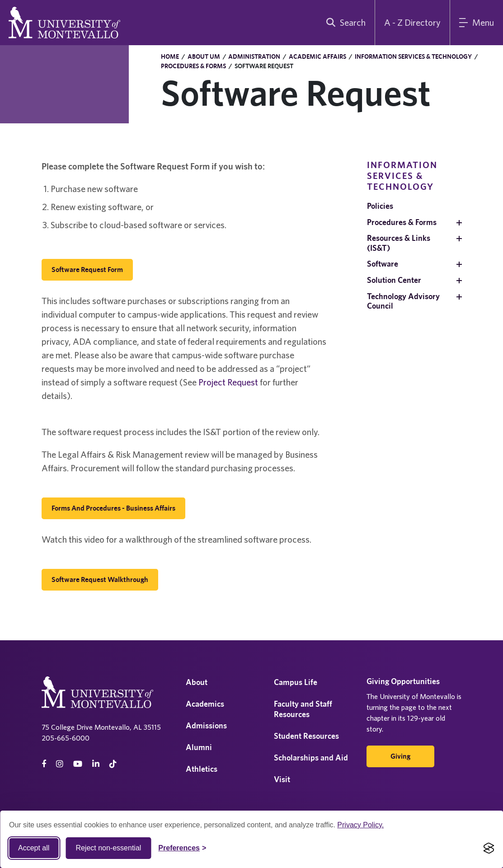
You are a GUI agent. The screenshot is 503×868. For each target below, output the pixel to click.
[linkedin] (96, 764)
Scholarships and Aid (311, 758)
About (197, 682)
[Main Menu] (477, 23)
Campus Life (296, 682)
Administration (254, 56)
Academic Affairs (317, 56)
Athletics (202, 769)
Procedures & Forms (193, 66)
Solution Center (394, 280)
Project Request (228, 382)
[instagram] (60, 764)
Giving (400, 756)
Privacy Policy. (360, 825)
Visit (282, 779)
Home (170, 56)
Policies (380, 206)
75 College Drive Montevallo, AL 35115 (101, 727)
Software (383, 264)
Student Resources (306, 736)
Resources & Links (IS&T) (399, 243)
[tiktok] (113, 764)
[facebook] (44, 764)
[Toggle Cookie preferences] (182, 848)
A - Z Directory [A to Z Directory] (412, 22)
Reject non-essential (108, 848)
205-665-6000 (66, 738)
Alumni (199, 747)
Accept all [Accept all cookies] (34, 848)
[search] (344, 23)
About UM (204, 56)
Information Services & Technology (413, 56)
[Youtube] (78, 764)
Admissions (206, 725)
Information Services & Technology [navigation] (402, 176)
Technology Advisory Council (403, 301)
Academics (205, 704)
